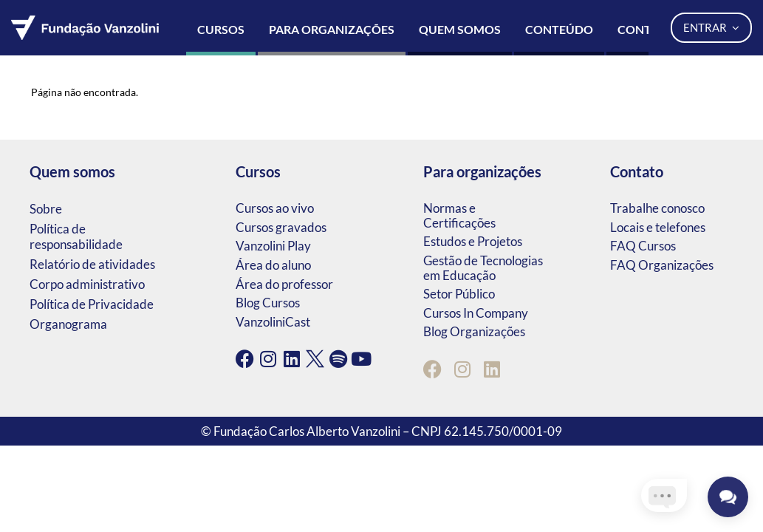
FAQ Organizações (662, 265)
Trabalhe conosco (657, 208)
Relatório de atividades (92, 264)
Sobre (46, 209)
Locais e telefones (658, 227)
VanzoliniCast (273, 322)
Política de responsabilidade (76, 236)
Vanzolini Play (273, 246)
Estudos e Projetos (473, 241)
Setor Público (459, 294)
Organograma (68, 324)
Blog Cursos (268, 303)
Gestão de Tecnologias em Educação (483, 268)
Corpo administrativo (87, 284)
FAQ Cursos (643, 246)
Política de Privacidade (92, 304)
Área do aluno (273, 265)
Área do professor (284, 284)
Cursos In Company (476, 313)
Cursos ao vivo (275, 208)
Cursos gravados (281, 227)
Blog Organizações (474, 331)
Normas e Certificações (459, 215)
